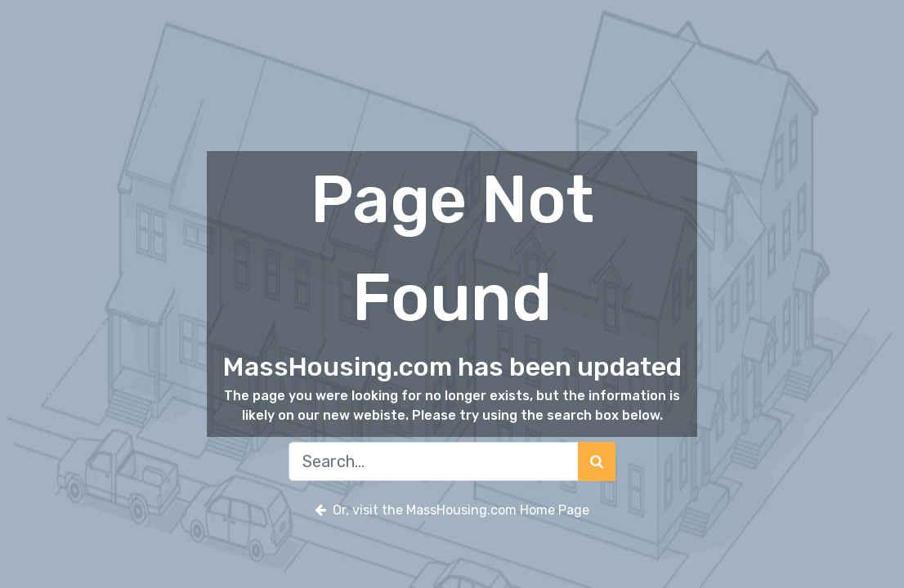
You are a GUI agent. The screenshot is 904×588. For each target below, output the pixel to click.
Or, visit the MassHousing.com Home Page (452, 510)
